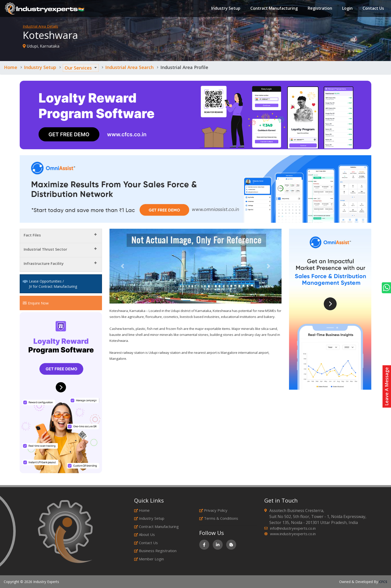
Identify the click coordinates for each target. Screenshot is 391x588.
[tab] (61, 236)
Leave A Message (387, 386)
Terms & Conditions (219, 518)
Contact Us (373, 8)
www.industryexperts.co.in (293, 534)
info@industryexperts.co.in (293, 528)
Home (11, 67)
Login (347, 8)
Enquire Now (36, 303)
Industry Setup (226, 8)
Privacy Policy (213, 510)
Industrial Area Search (129, 67)
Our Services (78, 68)
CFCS (383, 582)
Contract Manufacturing (274, 8)
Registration (320, 8)
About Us (145, 534)
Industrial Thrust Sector (45, 249)
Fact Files (32, 235)
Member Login (149, 559)
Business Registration (155, 551)
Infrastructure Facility (44, 263)
